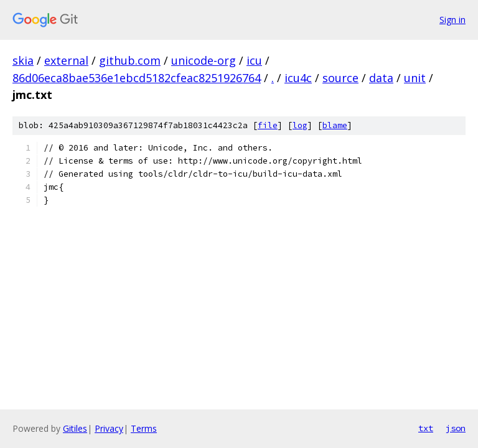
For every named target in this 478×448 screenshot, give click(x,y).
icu (254, 60)
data (381, 78)
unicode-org (204, 60)
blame (335, 125)
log (300, 125)
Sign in (452, 20)
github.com (130, 60)
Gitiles (75, 428)
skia (23, 60)
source (340, 78)
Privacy (109, 428)
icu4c (298, 78)
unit (415, 78)
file (268, 125)
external (66, 60)
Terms (144, 428)
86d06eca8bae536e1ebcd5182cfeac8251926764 (137, 78)
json (456, 428)
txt (426, 428)
